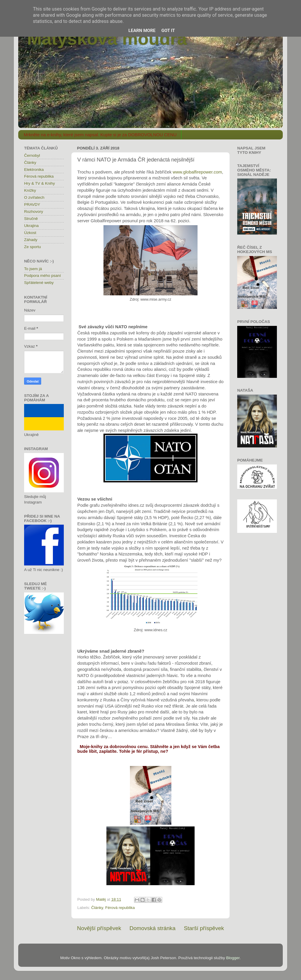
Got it (168, 31)
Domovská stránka (153, 928)
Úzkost (30, 233)
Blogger (233, 958)
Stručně (31, 219)
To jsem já (33, 269)
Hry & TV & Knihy (40, 183)
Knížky (30, 190)
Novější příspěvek (99, 928)
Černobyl (32, 155)
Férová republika (120, 908)
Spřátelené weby (39, 283)
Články (97, 908)
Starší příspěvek (204, 928)
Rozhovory (34, 212)
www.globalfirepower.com (197, 172)
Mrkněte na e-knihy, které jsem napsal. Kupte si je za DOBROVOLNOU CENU (100, 135)
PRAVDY (32, 204)
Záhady (31, 240)
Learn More (142, 31)
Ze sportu (32, 247)
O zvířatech (34, 197)
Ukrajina (31, 226)
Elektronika (34, 170)
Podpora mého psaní (42, 276)
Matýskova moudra (107, 39)
